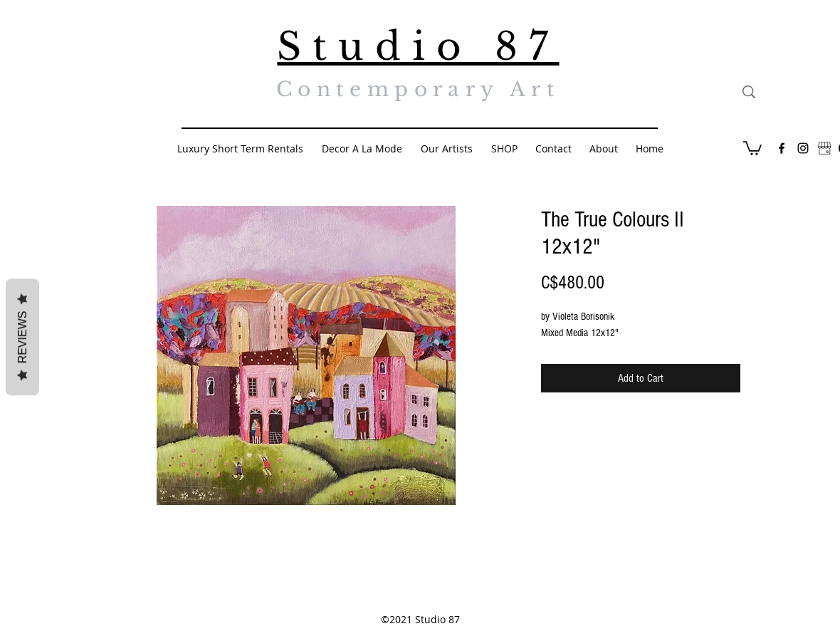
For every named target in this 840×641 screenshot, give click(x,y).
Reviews (22, 338)
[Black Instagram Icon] (803, 148)
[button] (752, 147)
